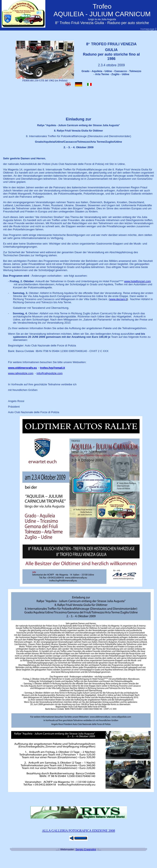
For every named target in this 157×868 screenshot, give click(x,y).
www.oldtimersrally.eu (22, 368)
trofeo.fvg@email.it (53, 368)
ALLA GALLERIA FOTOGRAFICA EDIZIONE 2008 (78, 831)
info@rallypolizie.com (50, 373)
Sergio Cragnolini (86, 849)
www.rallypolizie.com (21, 373)
